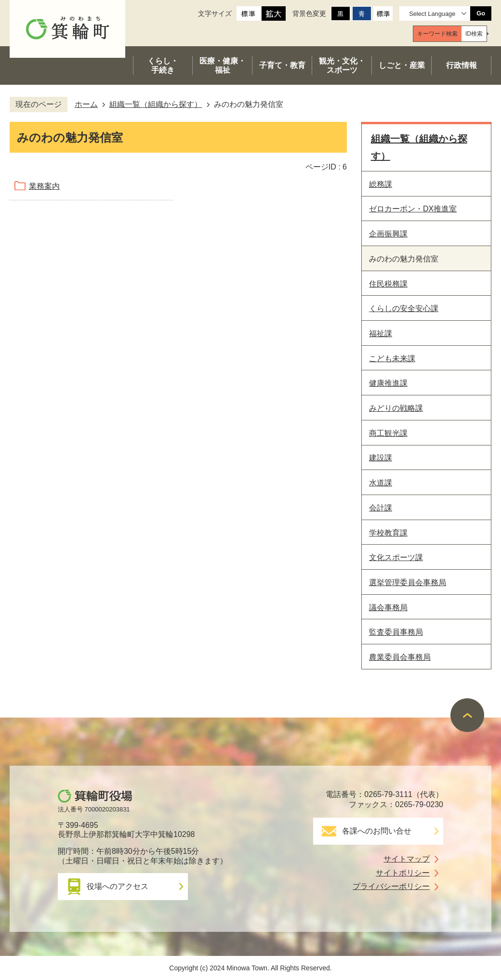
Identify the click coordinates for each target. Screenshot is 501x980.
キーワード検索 (437, 34)
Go (481, 13)
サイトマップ (407, 859)
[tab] (437, 34)
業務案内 (44, 186)
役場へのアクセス (118, 886)
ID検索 (474, 34)
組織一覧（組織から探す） (156, 104)
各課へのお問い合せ (377, 831)
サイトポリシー (403, 873)
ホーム (86, 104)
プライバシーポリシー (391, 886)
